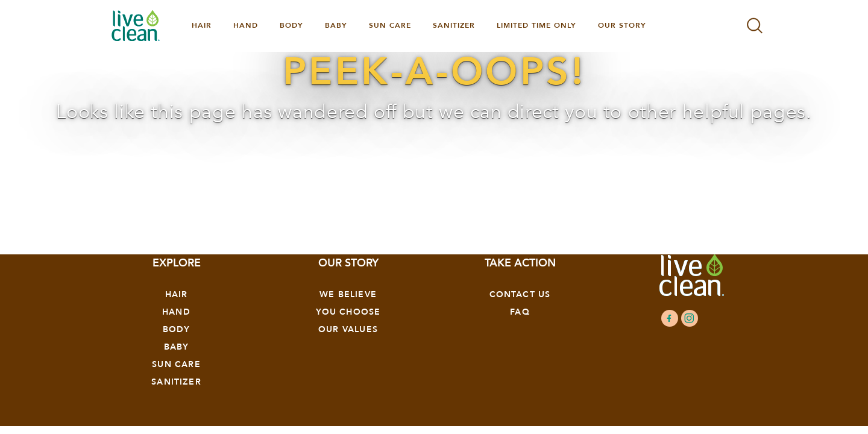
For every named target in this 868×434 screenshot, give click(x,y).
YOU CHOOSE (348, 312)
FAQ (520, 312)
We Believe (348, 294)
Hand (176, 312)
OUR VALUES (348, 329)
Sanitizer (176, 382)
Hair (177, 294)
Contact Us (520, 294)
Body (177, 329)
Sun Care (176, 364)
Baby (177, 347)
